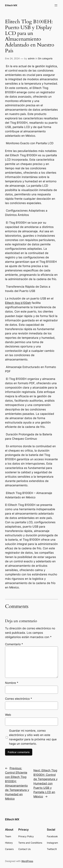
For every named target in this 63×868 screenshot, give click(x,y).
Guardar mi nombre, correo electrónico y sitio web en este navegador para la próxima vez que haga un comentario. (33, 737)
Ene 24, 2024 (12, 58)
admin (31, 58)
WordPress (27, 861)
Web (8, 715)
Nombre (12, 683)
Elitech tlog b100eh (18, 303)
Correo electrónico (19, 699)
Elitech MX (11, 5)
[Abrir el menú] (56, 5)
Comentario (14, 644)
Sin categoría (45, 58)
